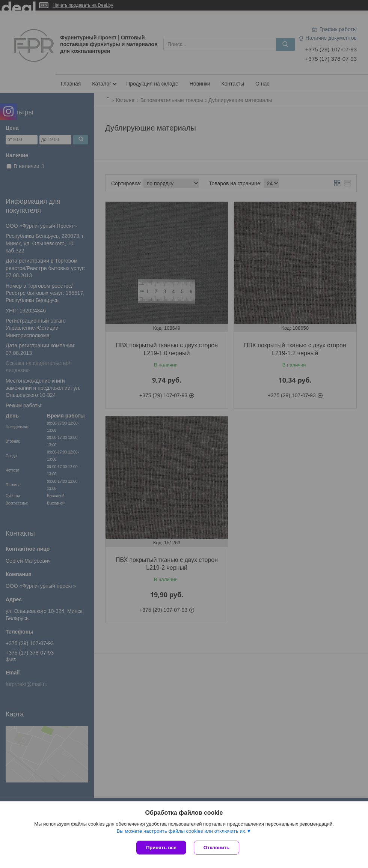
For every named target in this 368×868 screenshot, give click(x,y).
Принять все (161, 848)
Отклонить (216, 848)
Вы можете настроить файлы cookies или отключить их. (181, 831)
